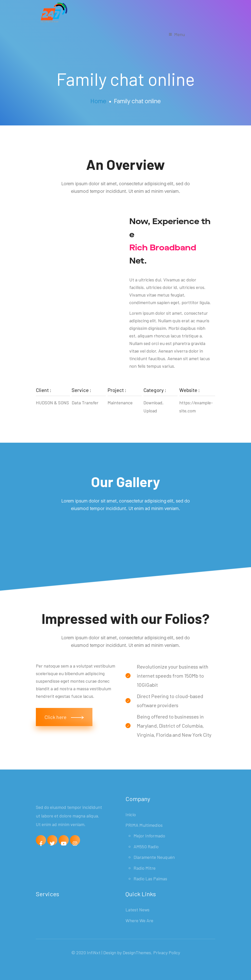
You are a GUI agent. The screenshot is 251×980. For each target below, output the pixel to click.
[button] (64, 717)
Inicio (131, 814)
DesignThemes (137, 952)
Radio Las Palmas (150, 879)
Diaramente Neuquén (154, 857)
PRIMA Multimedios (144, 825)
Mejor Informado (149, 836)
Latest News (137, 910)
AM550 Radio (146, 846)
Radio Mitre (145, 868)
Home (98, 101)
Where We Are (139, 920)
